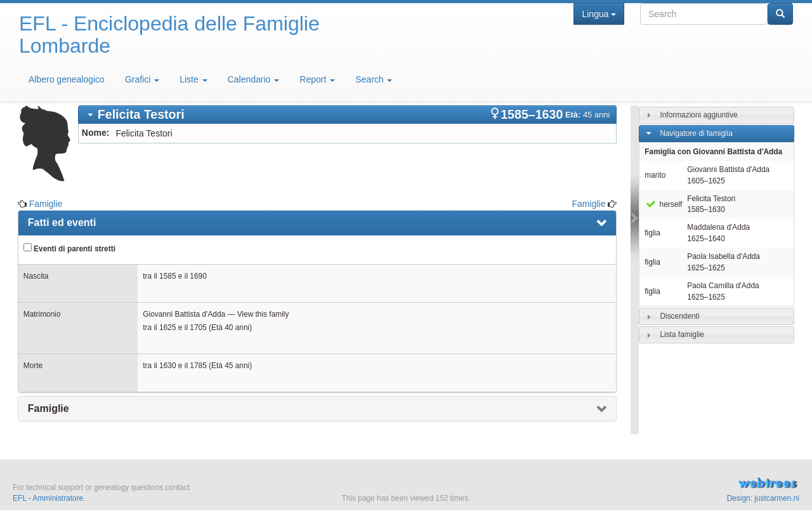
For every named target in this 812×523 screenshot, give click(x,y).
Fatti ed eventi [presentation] (62, 222)
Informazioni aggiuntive (698, 115)
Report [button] (317, 79)
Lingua (599, 14)
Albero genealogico (67, 79)
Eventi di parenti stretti (69, 248)
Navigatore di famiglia (696, 133)
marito (655, 175)
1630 (167, 366)
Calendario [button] (254, 79)
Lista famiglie (682, 334)
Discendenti (679, 316)
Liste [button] (193, 79)
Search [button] (374, 79)
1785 (198, 366)
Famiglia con (713, 152)
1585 (167, 276)
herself (663, 204)
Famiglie (46, 204)
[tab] (348, 115)
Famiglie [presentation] (49, 408)
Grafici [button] (142, 79)
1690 (198, 276)
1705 (198, 328)
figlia (652, 233)
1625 (167, 328)
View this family (263, 314)
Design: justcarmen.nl (763, 498)
